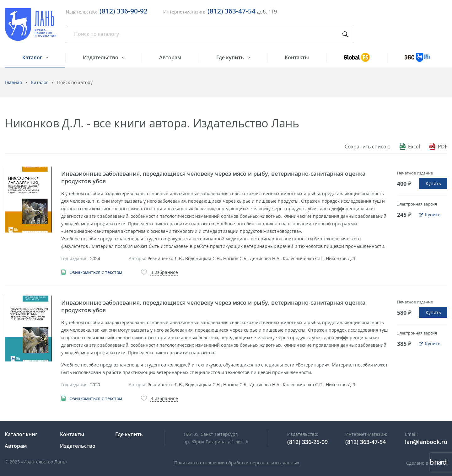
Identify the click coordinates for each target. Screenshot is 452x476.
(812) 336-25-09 (307, 442)
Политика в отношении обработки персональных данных (237, 463)
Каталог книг (21, 434)
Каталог (33, 57)
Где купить (231, 57)
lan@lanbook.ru (426, 442)
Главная (13, 82)
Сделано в (427, 463)
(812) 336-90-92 (124, 11)
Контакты (297, 57)
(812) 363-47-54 (231, 11)
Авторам (170, 57)
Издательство (101, 57)
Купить (433, 183)
